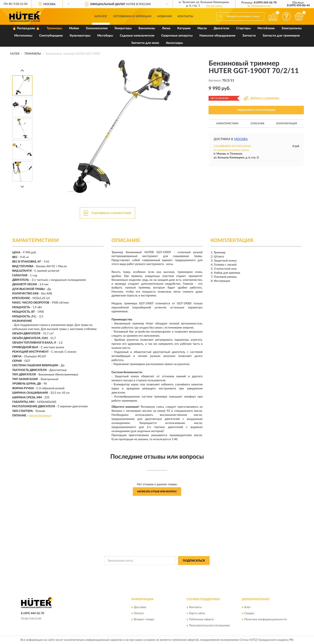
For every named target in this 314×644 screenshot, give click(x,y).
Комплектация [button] (287, 123)
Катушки (184, 28)
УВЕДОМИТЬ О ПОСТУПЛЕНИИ (256, 110)
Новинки (164, 16)
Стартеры (243, 28)
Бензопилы (147, 28)
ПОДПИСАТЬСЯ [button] (194, 561)
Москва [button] (241, 139)
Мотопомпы (23, 36)
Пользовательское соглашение (209, 626)
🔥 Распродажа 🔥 (26, 28)
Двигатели (221, 28)
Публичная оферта (201, 619)
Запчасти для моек (145, 43)
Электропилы (292, 28)
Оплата (139, 613)
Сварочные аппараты (177, 36)
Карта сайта (197, 613)
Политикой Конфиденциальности (157, 570)
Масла (202, 28)
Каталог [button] (101, 16)
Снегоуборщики (51, 36)
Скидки (249, 613)
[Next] (22, 187)
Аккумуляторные (40, 416)
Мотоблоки (266, 28)
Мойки (74, 28)
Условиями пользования (193, 570)
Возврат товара (144, 619)
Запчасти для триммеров (281, 36)
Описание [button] (257, 123)
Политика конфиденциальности (266, 619)
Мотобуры (105, 36)
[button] (259, 5)
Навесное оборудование (217, 36)
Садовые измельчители (137, 36)
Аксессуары (174, 43)
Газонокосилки (97, 28)
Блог (247, 607)
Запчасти (249, 36)
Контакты (185, 16)
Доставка (140, 607)
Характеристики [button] (227, 123)
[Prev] (22, 70)
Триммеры (54, 28)
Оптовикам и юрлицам (132, 16)
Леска (166, 28)
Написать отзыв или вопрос (157, 492)
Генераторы (123, 28)
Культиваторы (80, 36)
